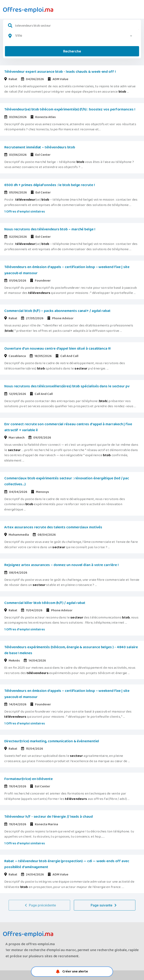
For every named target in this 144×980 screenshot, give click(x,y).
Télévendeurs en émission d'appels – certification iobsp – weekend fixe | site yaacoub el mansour (67, 270)
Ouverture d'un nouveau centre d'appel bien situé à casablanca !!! (57, 349)
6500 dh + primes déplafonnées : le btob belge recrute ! (50, 185)
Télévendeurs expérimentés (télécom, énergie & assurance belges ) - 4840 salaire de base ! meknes (71, 650)
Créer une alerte (72, 971)
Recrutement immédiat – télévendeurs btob (40, 147)
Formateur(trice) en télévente (29, 779)
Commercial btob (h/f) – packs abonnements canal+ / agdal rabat (57, 311)
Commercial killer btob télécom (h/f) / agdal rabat (45, 603)
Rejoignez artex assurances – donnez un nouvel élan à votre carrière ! (61, 565)
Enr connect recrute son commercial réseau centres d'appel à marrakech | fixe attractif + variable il (68, 427)
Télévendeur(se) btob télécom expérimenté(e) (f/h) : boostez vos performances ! (70, 109)
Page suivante (105, 905)
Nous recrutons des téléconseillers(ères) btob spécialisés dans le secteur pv (67, 386)
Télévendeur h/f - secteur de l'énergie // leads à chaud (49, 817)
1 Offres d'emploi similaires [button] (25, 212)
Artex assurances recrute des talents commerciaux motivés (53, 527)
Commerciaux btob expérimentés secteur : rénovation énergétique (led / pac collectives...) (67, 481)
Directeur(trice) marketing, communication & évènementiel (52, 741)
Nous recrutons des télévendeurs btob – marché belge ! (50, 229)
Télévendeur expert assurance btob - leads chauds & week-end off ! (60, 72)
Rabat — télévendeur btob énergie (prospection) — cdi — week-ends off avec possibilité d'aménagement (67, 864)
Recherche (72, 51)
